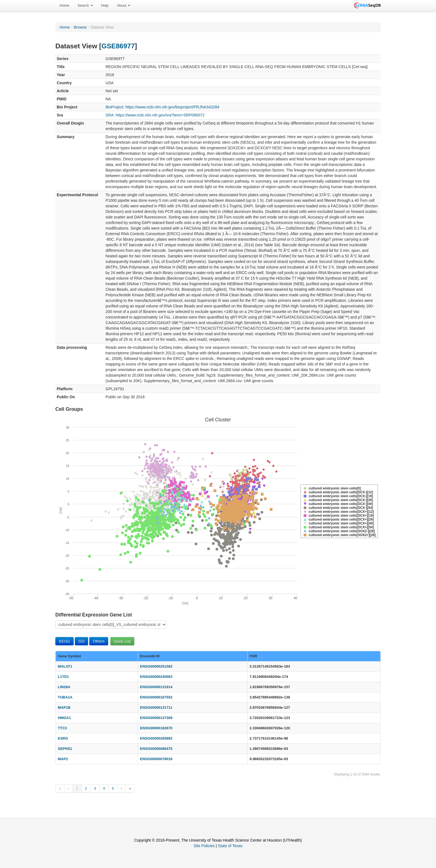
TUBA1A (65, 697)
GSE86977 (118, 46)
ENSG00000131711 (156, 707)
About (123, 5)
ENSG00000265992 (156, 738)
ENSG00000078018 (156, 759)
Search (85, 5)
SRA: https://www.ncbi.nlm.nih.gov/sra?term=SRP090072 (155, 115)
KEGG (65, 641)
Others (99, 641)
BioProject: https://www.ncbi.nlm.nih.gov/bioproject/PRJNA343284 (163, 107)
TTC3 (62, 728)
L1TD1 (63, 677)
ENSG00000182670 (156, 728)
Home (64, 5)
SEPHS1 (65, 749)
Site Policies (204, 846)
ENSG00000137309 (156, 718)
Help (105, 5)
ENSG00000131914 (156, 687)
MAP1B (64, 707)
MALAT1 (65, 666)
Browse (80, 27)
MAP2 (63, 759)
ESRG (63, 738)
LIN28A (64, 687)
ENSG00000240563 (156, 677)
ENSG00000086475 (156, 749)
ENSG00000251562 (156, 666)
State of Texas (230, 846)
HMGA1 (64, 718)
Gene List (122, 641)
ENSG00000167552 (156, 697)
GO (81, 641)
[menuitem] (64, 6)
